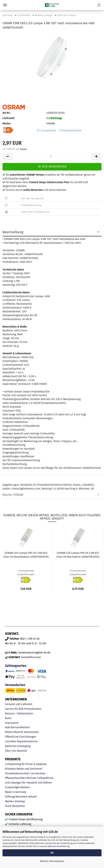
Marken (9, 801)
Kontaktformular (31, 657)
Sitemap (20, 801)
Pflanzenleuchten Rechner (21, 778)
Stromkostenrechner (17, 773)
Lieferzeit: (9, 118)
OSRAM (50, 123)
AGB (7, 727)
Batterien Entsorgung (18, 746)
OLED (8, 806)
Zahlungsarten (16, 666)
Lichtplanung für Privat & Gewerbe (26, 764)
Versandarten (15, 685)
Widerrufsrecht (14, 732)
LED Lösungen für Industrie (21, 783)
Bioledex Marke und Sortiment (24, 769)
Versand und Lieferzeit (19, 704)
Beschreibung (13, 232)
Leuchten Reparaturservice (21, 741)
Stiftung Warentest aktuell (21, 797)
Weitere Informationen (52, 861)
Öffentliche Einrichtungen (21, 737)
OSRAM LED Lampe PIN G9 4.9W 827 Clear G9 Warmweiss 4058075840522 (78, 555)
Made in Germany (16, 792)
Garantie (22, 751)
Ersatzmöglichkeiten (17, 787)
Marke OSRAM (13, 495)
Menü (5, 5)
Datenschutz (31, 732)
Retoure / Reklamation (19, 713)
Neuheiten (19, 806)
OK (52, 853)
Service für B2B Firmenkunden (23, 709)
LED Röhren (45, 783)
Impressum (12, 723)
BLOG (8, 718)
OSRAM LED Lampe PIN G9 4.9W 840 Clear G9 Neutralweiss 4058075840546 (26, 555)
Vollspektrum (45, 778)
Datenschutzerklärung (58, 846)
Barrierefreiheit (20, 727)
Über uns (10, 751)
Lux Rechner (38, 773)
